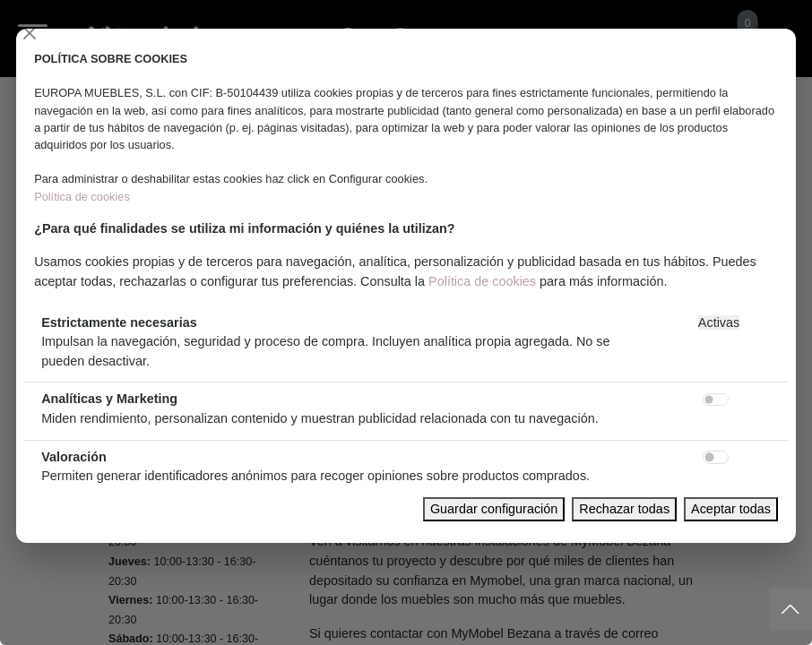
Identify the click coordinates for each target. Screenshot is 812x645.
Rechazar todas (624, 509)
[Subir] (790, 609)
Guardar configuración (494, 509)
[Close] (30, 33)
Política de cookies (82, 197)
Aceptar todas (731, 509)
